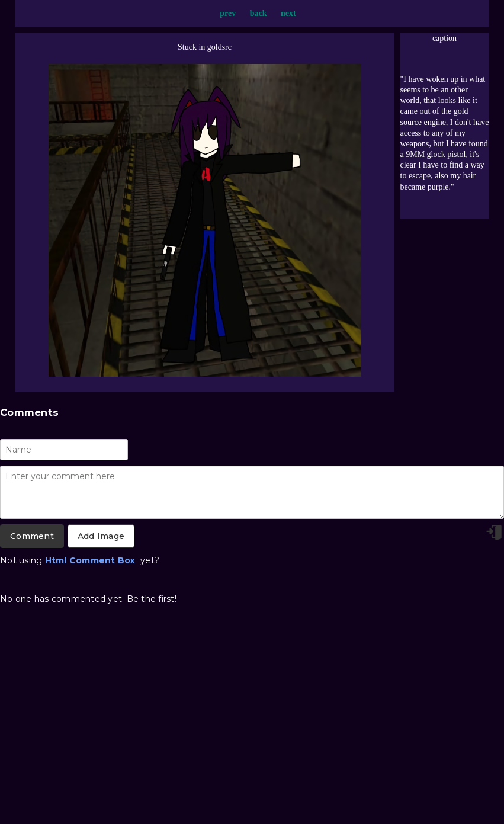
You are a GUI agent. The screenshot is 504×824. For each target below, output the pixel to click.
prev (228, 13)
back (259, 13)
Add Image (101, 536)
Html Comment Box (90, 560)
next (288, 13)
